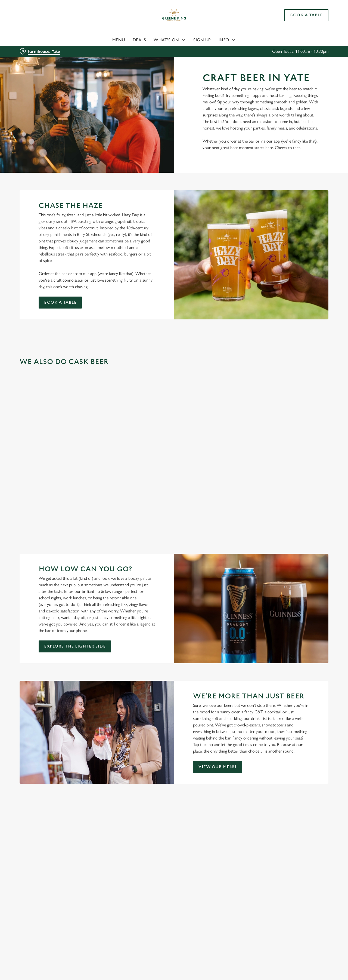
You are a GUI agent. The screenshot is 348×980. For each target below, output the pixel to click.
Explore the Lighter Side (75, 646)
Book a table (60, 302)
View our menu (217, 767)
